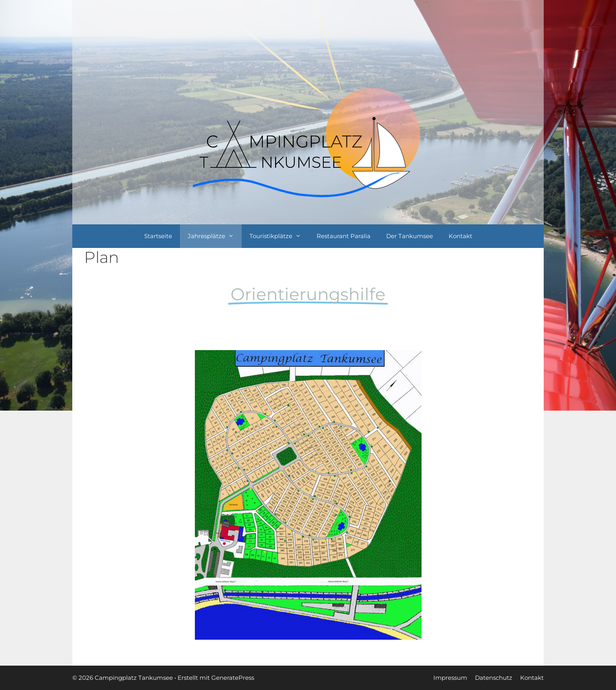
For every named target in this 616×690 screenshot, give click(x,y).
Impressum (450, 678)
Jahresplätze (215, 236)
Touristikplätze (279, 236)
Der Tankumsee (410, 236)
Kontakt (460, 236)
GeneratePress (233, 678)
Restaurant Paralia (344, 236)
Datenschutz (494, 678)
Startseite (158, 236)
